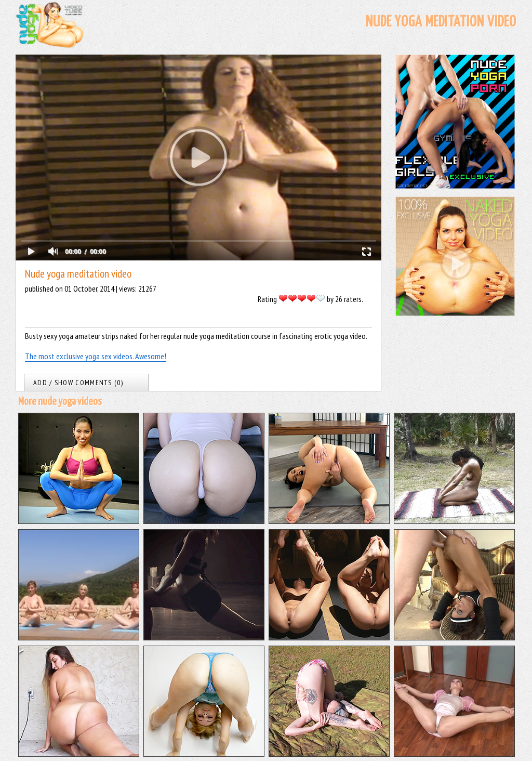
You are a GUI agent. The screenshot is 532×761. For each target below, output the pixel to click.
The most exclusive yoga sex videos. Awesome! (96, 356)
